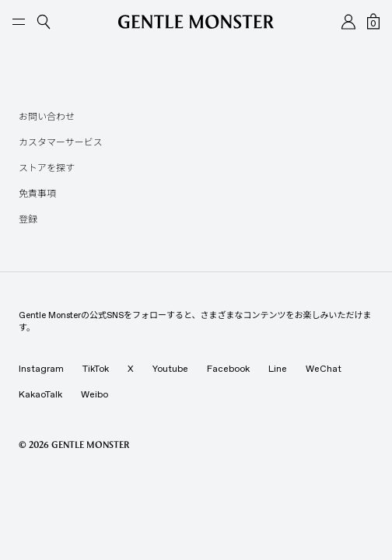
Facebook (228, 369)
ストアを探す (47, 168)
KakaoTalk (40, 394)
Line (278, 369)
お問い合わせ (47, 117)
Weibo (94, 394)
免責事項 (37, 194)
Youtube (170, 369)
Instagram (41, 369)
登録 (28, 219)
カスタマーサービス (61, 142)
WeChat (324, 369)
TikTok (96, 369)
